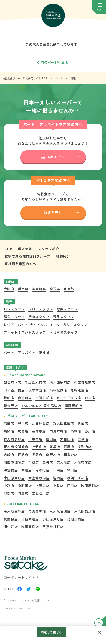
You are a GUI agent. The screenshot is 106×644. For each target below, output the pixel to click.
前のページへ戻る (55, 62)
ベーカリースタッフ (72, 325)
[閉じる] (100, 633)
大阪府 (9, 289)
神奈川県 (39, 289)
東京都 (69, 289)
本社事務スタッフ (64, 332)
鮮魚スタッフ (14, 317)
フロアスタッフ (41, 309)
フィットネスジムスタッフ (25, 332)
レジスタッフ (14, 309)
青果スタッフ (64, 317)
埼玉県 (55, 289)
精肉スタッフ (39, 317)
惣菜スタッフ (67, 309)
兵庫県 (23, 289)
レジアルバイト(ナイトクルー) (28, 325)
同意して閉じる (51, 632)
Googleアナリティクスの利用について (27, 600)
